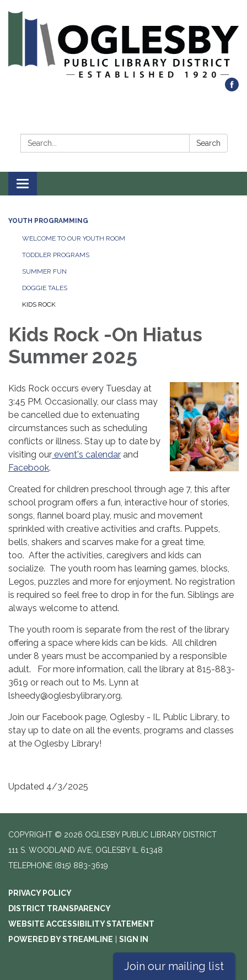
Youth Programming (48, 221)
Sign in (134, 939)
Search (208, 143)
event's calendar (86, 454)
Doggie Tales (45, 288)
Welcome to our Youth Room (74, 238)
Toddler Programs (56, 255)
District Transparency (60, 908)
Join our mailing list (174, 966)
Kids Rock (39, 304)
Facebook (29, 468)
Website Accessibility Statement (81, 924)
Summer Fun (44, 271)
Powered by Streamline (61, 939)
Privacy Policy (40, 893)
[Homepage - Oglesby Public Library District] (123, 44)
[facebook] (232, 88)
